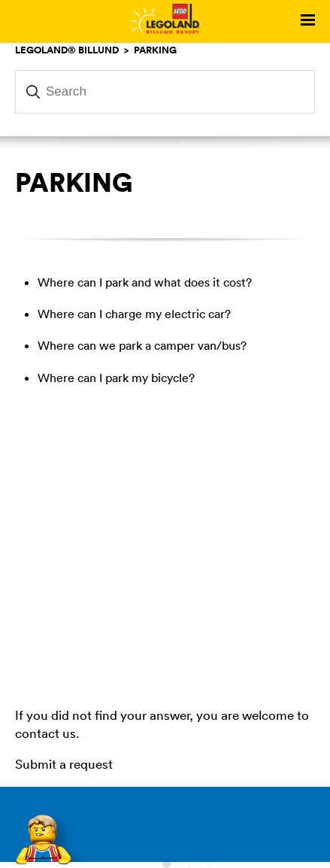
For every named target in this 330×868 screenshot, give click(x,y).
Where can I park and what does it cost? (145, 282)
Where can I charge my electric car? (134, 314)
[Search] (165, 92)
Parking (155, 50)
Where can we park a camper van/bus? (142, 345)
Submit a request (64, 764)
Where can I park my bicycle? (116, 378)
